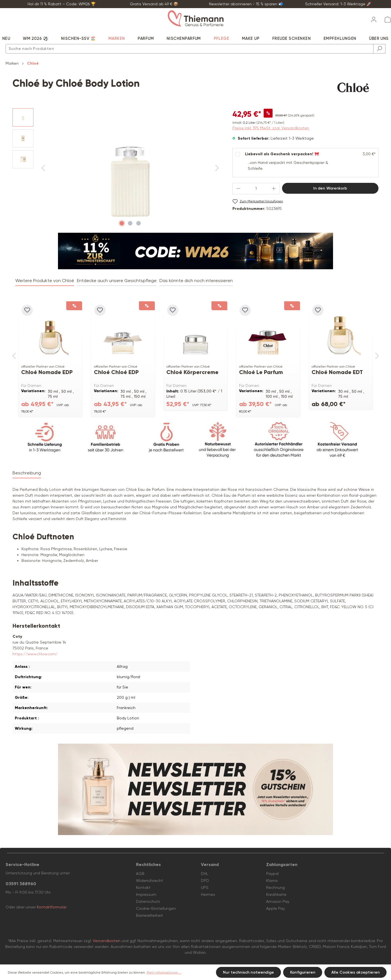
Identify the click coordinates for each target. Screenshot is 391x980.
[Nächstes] (217, 168)
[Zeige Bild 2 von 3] (130, 223)
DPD (205, 880)
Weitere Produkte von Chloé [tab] (45, 281)
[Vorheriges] (43, 168)
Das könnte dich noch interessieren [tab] (196, 281)
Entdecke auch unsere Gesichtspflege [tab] (117, 281)
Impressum (146, 894)
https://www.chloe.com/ (35, 654)
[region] (117, 168)
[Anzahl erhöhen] (274, 189)
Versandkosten (107, 941)
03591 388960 (21, 884)
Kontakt (143, 887)
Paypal (272, 874)
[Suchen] (379, 49)
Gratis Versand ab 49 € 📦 (154, 4)
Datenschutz (148, 901)
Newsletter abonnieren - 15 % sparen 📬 (246, 4)
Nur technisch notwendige (248, 972)
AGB (140, 874)
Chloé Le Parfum (261, 372)
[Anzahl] (256, 189)
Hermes (208, 894)
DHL (205, 874)
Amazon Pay (278, 901)
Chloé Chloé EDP (116, 372)
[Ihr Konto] (374, 18)
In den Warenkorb (330, 188)
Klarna (272, 880)
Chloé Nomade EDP (47, 372)
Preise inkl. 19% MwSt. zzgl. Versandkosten (271, 128)
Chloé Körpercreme (192, 372)
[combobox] (190, 49)
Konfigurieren (303, 972)
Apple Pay (275, 908)
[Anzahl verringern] (238, 189)
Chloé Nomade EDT (337, 372)
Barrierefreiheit (150, 915)
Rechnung (275, 887)
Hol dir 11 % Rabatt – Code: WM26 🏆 (62, 4)
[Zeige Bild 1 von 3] (122, 223)
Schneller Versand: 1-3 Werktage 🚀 (338, 4)
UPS (205, 887)
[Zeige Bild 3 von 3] (139, 223)
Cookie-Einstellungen (156, 908)
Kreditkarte (276, 894)
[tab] (27, 473)
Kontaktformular (51, 907)
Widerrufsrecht (150, 880)
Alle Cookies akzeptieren (355, 972)
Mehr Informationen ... (164, 972)
